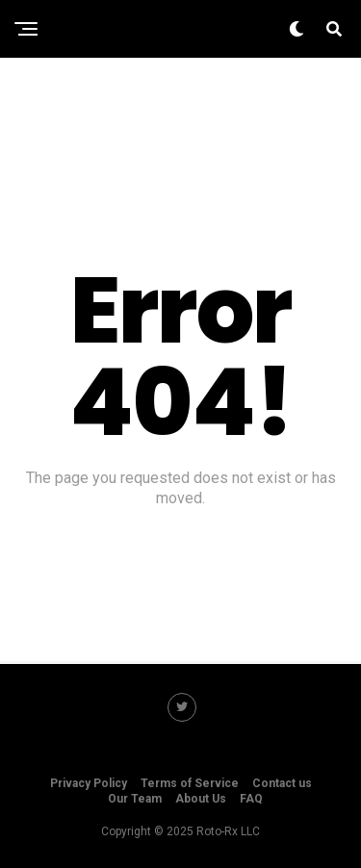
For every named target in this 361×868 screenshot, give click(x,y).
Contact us (282, 783)
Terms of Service (190, 783)
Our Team (135, 799)
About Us (201, 799)
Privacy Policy (89, 783)
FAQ (251, 799)
